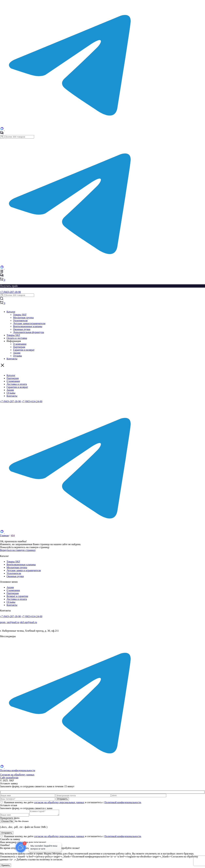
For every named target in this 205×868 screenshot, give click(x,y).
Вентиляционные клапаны (28, 326)
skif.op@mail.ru (28, 622)
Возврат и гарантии (17, 596)
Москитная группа (23, 318)
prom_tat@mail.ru (10, 622)
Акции (17, 353)
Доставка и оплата (17, 384)
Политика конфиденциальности (18, 770)
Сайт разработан (9, 778)
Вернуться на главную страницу (18, 550)
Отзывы (17, 356)
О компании (20, 344)
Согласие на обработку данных (17, 775)
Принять (6, 866)
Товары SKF (20, 315)
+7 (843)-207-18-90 (10, 292)
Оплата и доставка (17, 338)
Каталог (11, 312)
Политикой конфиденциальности (123, 802)
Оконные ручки (22, 329)
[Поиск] (2, 137)
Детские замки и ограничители (24, 570)
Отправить (7, 834)
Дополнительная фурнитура (29, 332)
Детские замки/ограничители (29, 323)
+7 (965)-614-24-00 (32, 401)
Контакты (12, 359)
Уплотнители (20, 320)
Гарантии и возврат (24, 350)
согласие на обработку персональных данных (59, 802)
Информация (14, 341)
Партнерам (19, 347)
